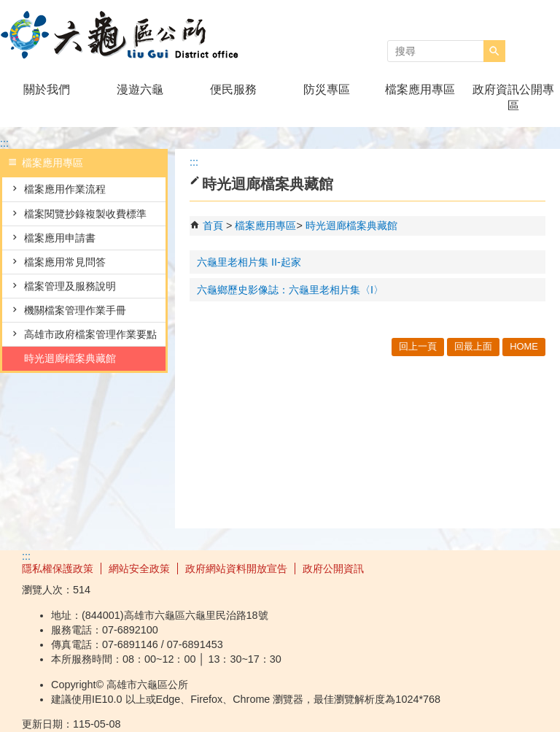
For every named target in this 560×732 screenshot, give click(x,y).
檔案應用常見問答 (65, 262)
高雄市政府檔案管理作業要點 (90, 334)
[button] (494, 51)
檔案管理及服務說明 (70, 286)
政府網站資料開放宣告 (236, 569)
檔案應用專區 (420, 89)
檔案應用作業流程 (65, 189)
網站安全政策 (139, 569)
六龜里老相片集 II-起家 (249, 262)
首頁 (213, 226)
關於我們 (47, 89)
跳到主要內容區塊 (8, 8)
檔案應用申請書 (60, 238)
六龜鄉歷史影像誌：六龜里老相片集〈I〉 (290, 290)
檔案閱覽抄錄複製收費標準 (85, 214)
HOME (524, 346)
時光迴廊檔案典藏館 (70, 358)
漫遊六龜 (140, 89)
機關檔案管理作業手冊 (75, 310)
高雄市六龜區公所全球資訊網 (123, 35)
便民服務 (233, 89)
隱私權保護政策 (58, 569)
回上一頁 (418, 346)
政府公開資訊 (333, 569)
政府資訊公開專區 (513, 97)
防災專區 (327, 89)
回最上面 (473, 346)
